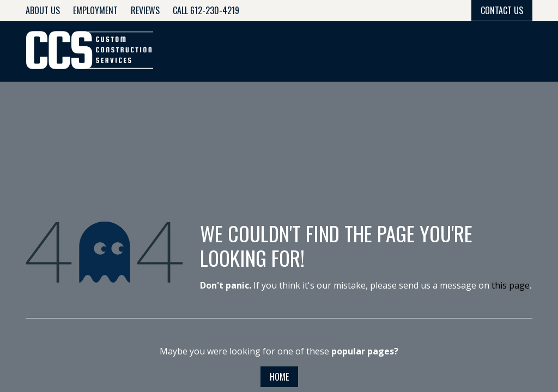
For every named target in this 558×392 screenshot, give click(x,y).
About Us (43, 10)
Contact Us (502, 10)
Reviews (145, 10)
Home (279, 377)
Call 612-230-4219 (206, 10)
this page (511, 285)
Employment (95, 10)
